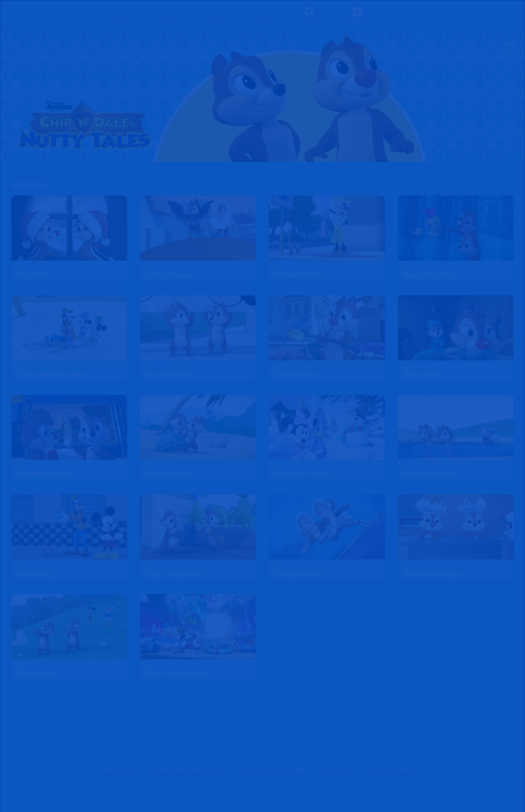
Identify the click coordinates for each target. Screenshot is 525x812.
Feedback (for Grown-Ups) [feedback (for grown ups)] (246, 784)
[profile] (405, 15)
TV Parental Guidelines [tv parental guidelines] (394, 770)
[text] (19, 268)
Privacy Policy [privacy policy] (119, 770)
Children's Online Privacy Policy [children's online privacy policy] (188, 770)
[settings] (357, 15)
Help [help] (300, 784)
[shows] (168, 15)
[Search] (310, 15)
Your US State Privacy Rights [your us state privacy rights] (273, 770)
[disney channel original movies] (215, 15)
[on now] (262, 15)
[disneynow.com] (28, 14)
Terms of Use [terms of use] (338, 770)
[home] (120, 15)
